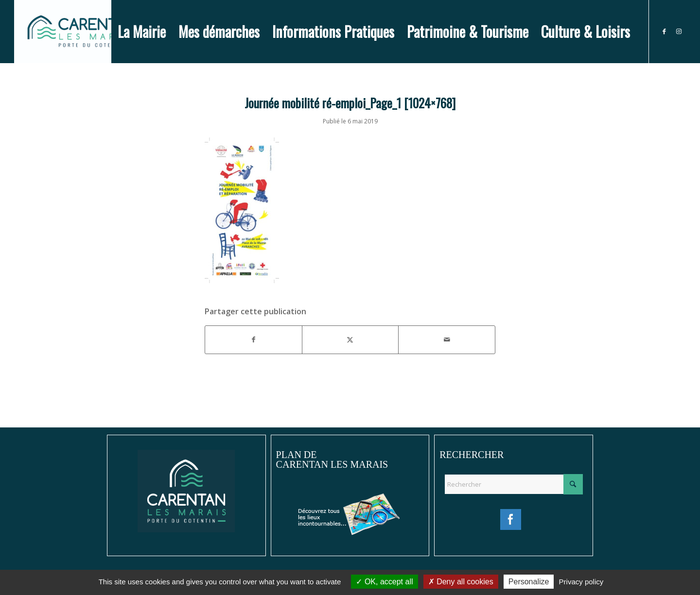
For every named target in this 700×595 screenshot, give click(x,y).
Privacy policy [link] (581, 582)
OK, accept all (384, 582)
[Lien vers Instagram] (679, 31)
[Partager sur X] (350, 340)
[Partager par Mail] (447, 340)
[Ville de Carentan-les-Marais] (82, 32)
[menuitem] (142, 32)
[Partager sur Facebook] (254, 340)
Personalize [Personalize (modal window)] (529, 582)
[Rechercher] (514, 484)
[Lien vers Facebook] (664, 31)
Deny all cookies (461, 582)
